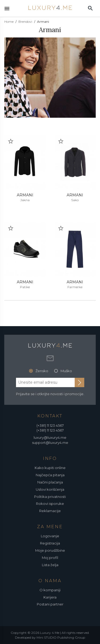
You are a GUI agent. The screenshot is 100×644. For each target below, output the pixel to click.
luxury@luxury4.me (50, 437)
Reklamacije (50, 511)
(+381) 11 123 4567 (50, 425)
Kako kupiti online (50, 468)
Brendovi (25, 22)
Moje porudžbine (50, 550)
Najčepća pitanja (50, 475)
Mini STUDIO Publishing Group (61, 637)
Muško (66, 371)
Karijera (50, 597)
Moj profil (50, 558)
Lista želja (50, 565)
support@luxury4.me (50, 443)
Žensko (42, 371)
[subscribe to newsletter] (79, 382)
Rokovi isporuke (50, 504)
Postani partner (50, 604)
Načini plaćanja (50, 482)
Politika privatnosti (50, 497)
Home (9, 22)
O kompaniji (50, 590)
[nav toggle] (7, 9)
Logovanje (50, 536)
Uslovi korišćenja (50, 489)
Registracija (50, 543)
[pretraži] (90, 8)
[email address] (45, 382)
